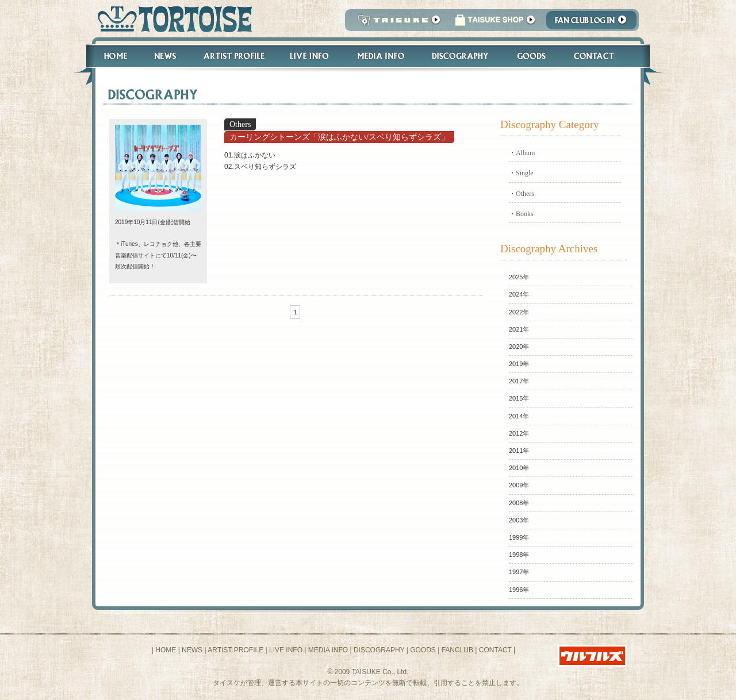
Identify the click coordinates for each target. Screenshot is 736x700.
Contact (600, 56)
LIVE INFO (286, 650)
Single (525, 173)
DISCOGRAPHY (379, 650)
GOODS (423, 650)
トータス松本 (171, 19)
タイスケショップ (495, 23)
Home (110, 56)
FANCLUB (457, 650)
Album (525, 153)
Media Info (381, 56)
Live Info (310, 56)
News (165, 56)
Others (525, 194)
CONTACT (495, 650)
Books (525, 214)
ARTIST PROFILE (235, 650)
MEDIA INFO (328, 650)
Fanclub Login (594, 23)
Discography (461, 56)
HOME (166, 650)
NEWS (192, 650)
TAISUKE (396, 23)
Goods (533, 56)
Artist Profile (233, 56)
